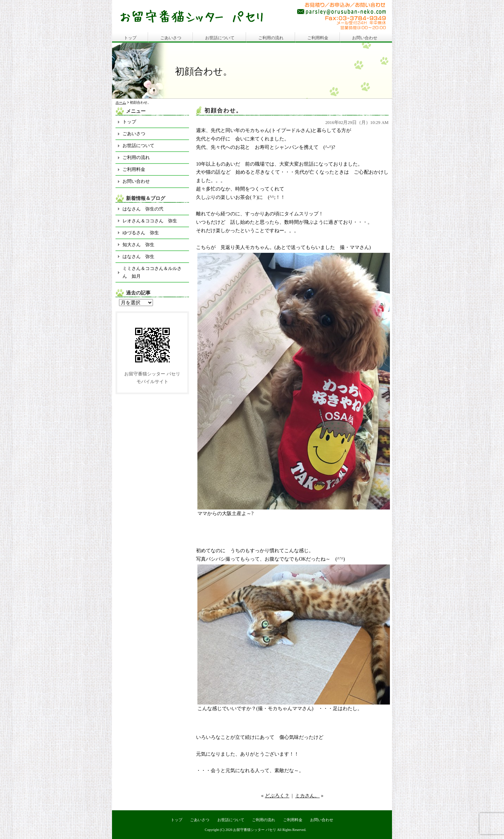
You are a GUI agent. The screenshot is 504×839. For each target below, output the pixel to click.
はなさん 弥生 (138, 256)
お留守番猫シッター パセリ (255, 830)
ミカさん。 (307, 796)
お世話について (220, 38)
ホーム (121, 102)
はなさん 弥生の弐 (143, 209)
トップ (130, 38)
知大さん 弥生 (138, 245)
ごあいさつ (171, 38)
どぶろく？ (277, 796)
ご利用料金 (318, 38)
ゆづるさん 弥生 (141, 233)
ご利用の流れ (271, 38)
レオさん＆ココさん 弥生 (150, 221)
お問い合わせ (365, 38)
